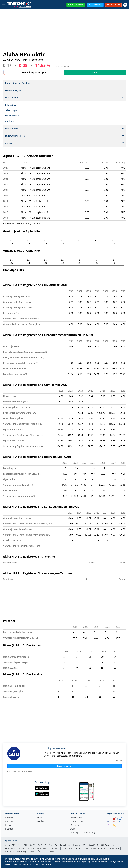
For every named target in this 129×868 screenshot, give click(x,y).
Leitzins (51, 852)
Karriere (9, 822)
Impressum (76, 818)
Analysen (10, 121)
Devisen (31, 848)
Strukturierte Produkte (96, 848)
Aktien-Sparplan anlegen (34, 72)
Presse (9, 825)
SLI (25, 845)
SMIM (32, 845)
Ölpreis (41, 852)
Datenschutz (77, 822)
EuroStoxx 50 (51, 845)
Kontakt (9, 818)
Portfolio (10, 852)
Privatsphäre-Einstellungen (84, 833)
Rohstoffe (115, 848)
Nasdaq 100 (79, 845)
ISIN (25, 60)
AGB (73, 829)
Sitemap (9, 829)
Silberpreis (68, 848)
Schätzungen (12, 110)
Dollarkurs (42, 848)
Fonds (79, 848)
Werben (41, 822)
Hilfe (40, 818)
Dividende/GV (12, 116)
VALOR (6, 60)
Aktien (21, 848)
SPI (20, 845)
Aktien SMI (10, 845)
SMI (113, 845)
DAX (40, 845)
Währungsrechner (26, 852)
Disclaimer (76, 825)
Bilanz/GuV (11, 105)
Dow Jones (65, 845)
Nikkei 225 (93, 845)
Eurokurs (55, 848)
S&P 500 (105, 845)
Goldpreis (10, 848)
